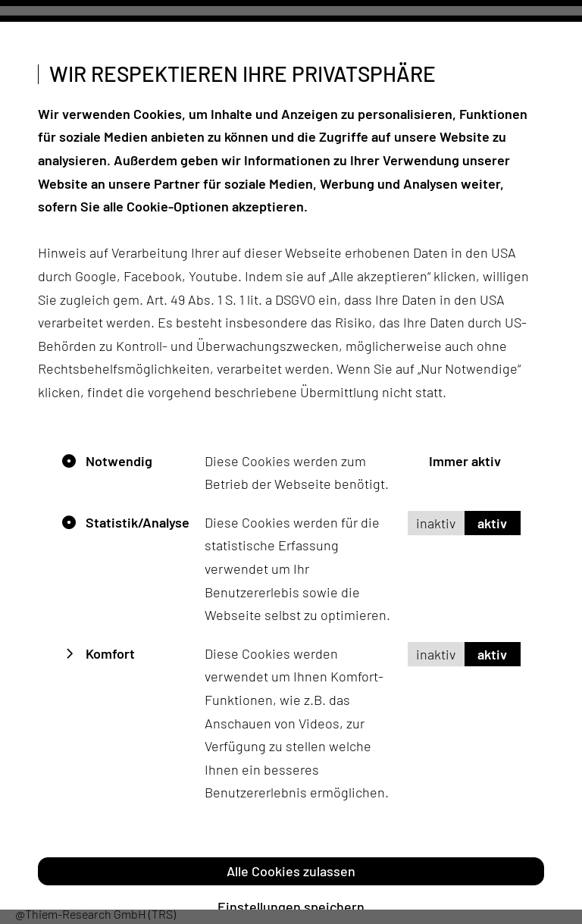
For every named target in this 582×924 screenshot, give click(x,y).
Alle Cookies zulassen (291, 870)
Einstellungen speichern (291, 907)
